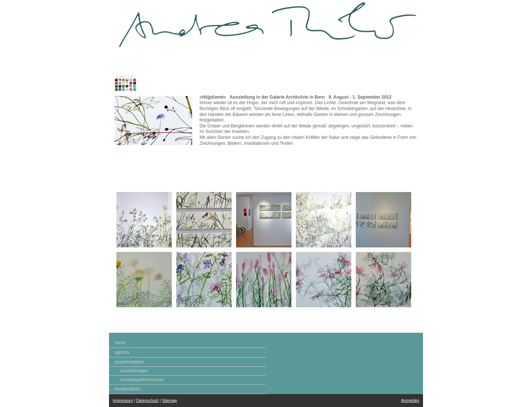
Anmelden (410, 400)
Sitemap (170, 400)
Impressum (123, 400)
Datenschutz (147, 400)
